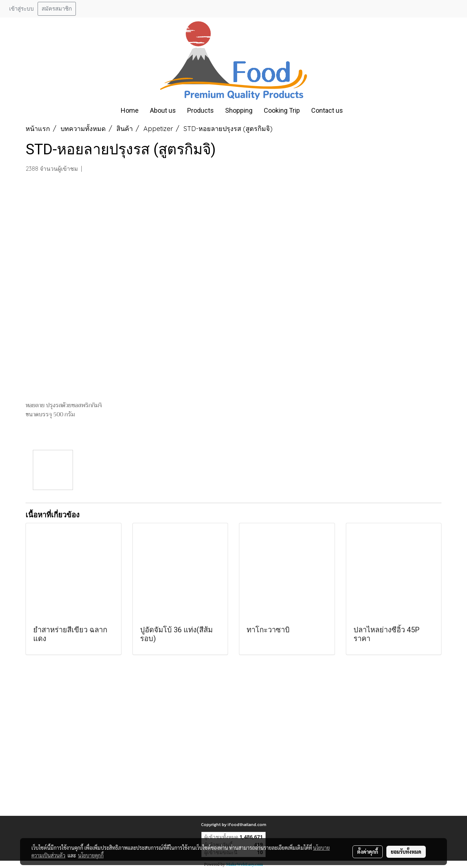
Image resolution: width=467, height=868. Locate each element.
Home (130, 110)
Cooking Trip (282, 110)
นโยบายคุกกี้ (91, 855)
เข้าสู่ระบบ (22, 9)
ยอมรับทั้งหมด (406, 852)
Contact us (327, 110)
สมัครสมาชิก (57, 9)
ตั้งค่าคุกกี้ (368, 852)
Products (200, 110)
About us (163, 110)
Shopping (239, 110)
